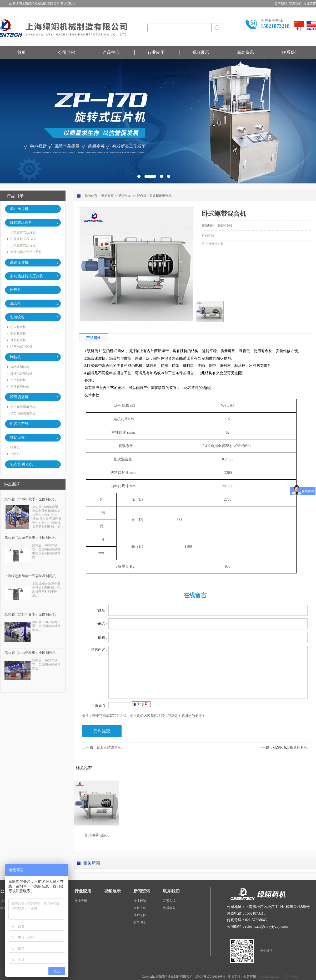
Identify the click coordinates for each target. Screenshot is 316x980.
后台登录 (290, 977)
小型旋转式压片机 (23, 232)
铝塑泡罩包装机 (21, 347)
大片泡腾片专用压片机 (26, 252)
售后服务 (169, 908)
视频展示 (201, 52)
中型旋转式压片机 (23, 239)
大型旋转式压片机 (23, 245)
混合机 (142, 196)
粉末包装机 (18, 327)
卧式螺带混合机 (97, 835)
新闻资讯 (245, 52)
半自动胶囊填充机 (23, 413)
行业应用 (156, 52)
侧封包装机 (18, 333)
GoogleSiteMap (269, 977)
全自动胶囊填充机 (23, 407)
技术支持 (140, 915)
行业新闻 (140, 901)
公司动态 (140, 922)
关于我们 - (282, 4)
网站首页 (108, 196)
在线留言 (310, 4)
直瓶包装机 (18, 340)
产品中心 (111, 52)
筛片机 (15, 447)
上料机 (15, 454)
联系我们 (290, 52)
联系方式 (169, 901)
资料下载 (140, 908)
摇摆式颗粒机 (20, 387)
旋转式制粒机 (20, 367)
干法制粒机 (18, 380)
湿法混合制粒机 (21, 373)
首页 (22, 52)
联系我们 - (296, 4)
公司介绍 (67, 52)
